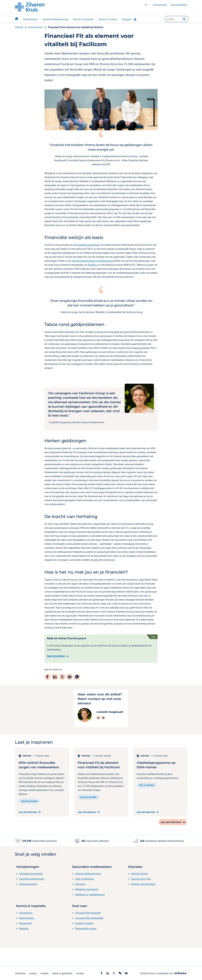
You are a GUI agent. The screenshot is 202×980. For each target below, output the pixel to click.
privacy (33, 973)
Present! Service (139, 892)
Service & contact (108, 19)
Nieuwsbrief (25, 942)
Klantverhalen (36, 27)
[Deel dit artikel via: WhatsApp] (77, 677)
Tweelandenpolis (28, 903)
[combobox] (177, 19)
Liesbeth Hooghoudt (88, 245)
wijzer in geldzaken (62, 973)
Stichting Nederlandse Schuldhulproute (93, 261)
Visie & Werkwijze (84, 897)
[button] (184, 19)
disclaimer (20, 973)
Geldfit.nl (93, 265)
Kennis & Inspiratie (83, 19)
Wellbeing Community (87, 908)
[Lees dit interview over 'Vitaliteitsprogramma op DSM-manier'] (160, 831)
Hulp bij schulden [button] (29, 820)
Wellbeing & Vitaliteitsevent (90, 913)
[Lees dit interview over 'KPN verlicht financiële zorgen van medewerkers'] (42, 831)
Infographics (26, 931)
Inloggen (129, 19)
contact (80, 973)
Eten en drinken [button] (147, 804)
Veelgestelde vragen (86, 947)
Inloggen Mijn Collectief (88, 931)
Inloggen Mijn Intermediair (89, 937)
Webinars (24, 947)
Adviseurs (80, 903)
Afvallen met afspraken (143, 903)
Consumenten (160, 5)
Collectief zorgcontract (31, 892)
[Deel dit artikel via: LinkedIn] (55, 677)
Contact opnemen (84, 942)
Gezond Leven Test (141, 897)
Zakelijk (19, 27)
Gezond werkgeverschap (56, 19)
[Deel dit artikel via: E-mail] (70, 677)
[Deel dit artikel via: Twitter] (62, 677)
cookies (44, 973)
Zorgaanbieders (179, 5)
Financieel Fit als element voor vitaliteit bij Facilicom (76, 27)
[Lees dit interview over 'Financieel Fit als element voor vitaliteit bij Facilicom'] (101, 831)
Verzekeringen (30, 19)
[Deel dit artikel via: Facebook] (48, 677)
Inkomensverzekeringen (32, 897)
